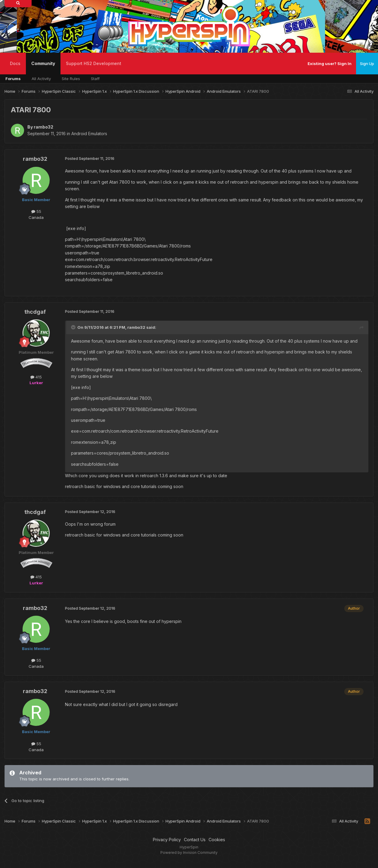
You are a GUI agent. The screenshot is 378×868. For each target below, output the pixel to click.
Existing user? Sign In (330, 64)
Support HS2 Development (94, 63)
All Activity (41, 79)
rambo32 (43, 127)
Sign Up (367, 64)
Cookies (217, 840)
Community (43, 68)
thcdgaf (35, 312)
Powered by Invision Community (189, 852)
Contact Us (195, 840)
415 (36, 377)
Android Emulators (89, 134)
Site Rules (71, 79)
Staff (95, 79)
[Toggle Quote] (74, 327)
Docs (15, 63)
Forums (13, 79)
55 (36, 211)
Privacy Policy (167, 840)
